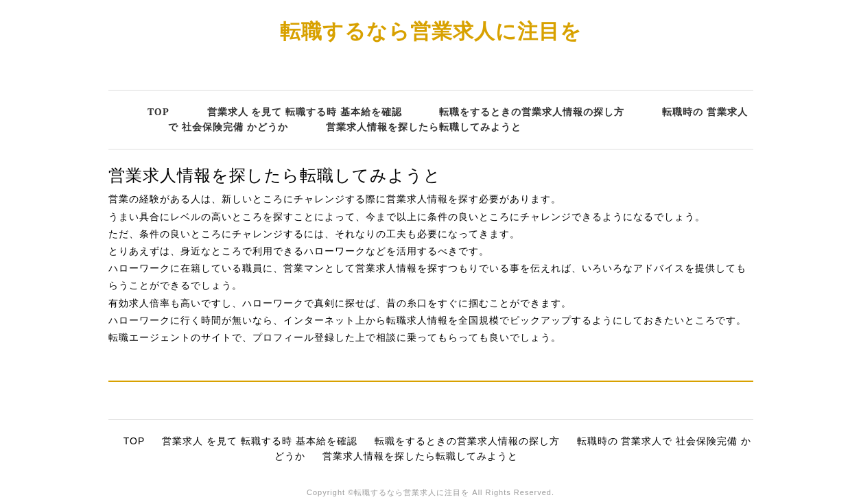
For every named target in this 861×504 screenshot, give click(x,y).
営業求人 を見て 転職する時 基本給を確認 (305, 111)
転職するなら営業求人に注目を (431, 31)
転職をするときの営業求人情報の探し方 (532, 111)
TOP (158, 111)
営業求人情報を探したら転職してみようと (424, 127)
